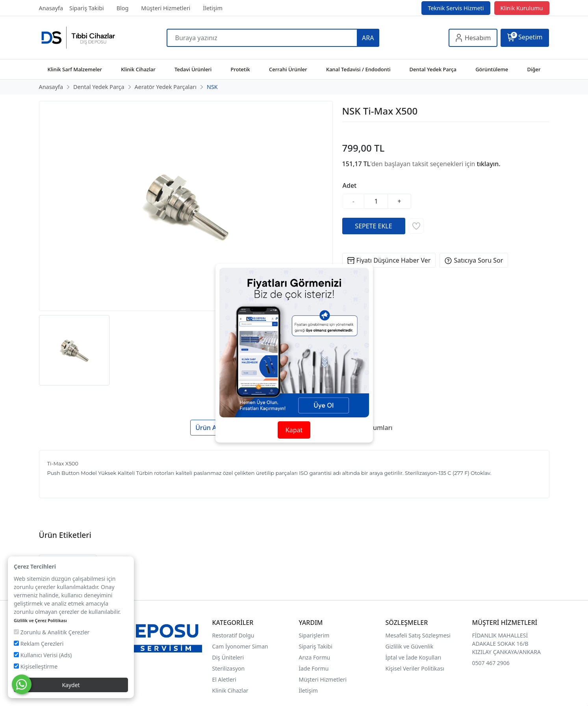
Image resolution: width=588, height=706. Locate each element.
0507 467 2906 (491, 663)
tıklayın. (489, 164)
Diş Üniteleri (228, 657)
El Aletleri (224, 679)
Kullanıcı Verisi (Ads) (43, 655)
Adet (350, 185)
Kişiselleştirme (36, 666)
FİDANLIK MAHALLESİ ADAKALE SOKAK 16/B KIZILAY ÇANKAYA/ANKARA (506, 644)
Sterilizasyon (229, 668)
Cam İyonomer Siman (240, 646)
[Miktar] (376, 201)
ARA (368, 38)
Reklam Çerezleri (39, 644)
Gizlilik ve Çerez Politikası (40, 620)
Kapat (294, 430)
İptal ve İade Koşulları (414, 657)
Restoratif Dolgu (233, 635)
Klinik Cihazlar (230, 690)
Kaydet (71, 685)
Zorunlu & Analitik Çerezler (52, 632)
